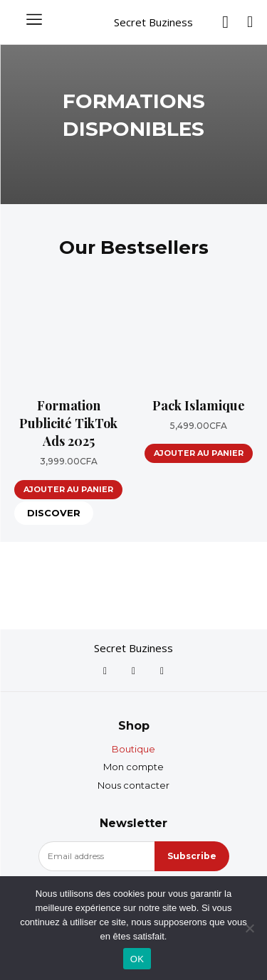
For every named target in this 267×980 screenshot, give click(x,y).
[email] (96, 856)
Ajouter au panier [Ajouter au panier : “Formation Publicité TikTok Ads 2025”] (68, 489)
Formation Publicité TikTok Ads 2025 (68, 423)
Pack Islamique (199, 405)
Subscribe (192, 856)
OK (137, 959)
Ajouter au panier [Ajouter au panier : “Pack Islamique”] (199, 453)
